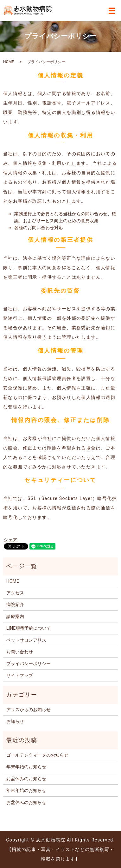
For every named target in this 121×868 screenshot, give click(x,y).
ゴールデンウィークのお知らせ (37, 755)
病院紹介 (15, 604)
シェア (10, 540)
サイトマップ (20, 675)
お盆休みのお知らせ (26, 779)
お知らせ (15, 721)
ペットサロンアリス (26, 640)
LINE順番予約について (29, 628)
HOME (9, 62)
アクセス (15, 593)
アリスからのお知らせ (29, 710)
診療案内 (15, 616)
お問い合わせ (20, 652)
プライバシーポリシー (29, 663)
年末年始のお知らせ (26, 767)
